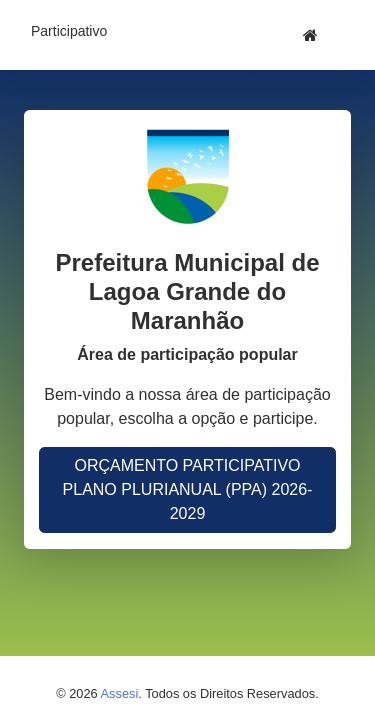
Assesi (120, 693)
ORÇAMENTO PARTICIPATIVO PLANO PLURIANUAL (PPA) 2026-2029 (188, 489)
